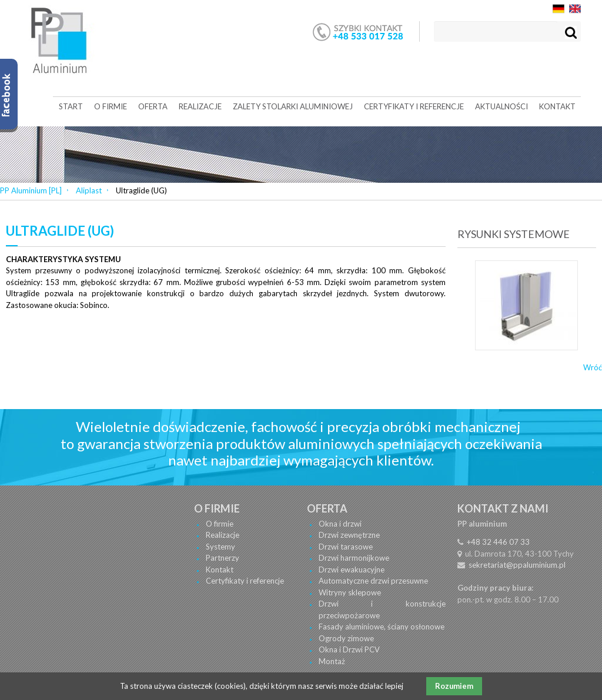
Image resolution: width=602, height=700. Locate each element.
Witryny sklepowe (350, 592)
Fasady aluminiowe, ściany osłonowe (382, 627)
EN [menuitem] (575, 9)
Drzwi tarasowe (346, 547)
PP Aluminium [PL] (31, 190)
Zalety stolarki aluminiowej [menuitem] (293, 106)
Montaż (332, 661)
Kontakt (220, 570)
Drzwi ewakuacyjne (352, 570)
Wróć (593, 367)
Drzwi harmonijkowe (354, 558)
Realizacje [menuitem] (200, 106)
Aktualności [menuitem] (501, 106)
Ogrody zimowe (346, 638)
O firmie (220, 524)
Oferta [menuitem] (153, 106)
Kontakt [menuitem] (557, 106)
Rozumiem (454, 686)
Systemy (220, 547)
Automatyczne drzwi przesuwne (373, 581)
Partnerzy (223, 558)
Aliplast (89, 190)
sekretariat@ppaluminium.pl (517, 565)
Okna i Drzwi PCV (349, 649)
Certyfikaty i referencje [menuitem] (414, 106)
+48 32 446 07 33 (498, 542)
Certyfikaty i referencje (245, 581)
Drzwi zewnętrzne (349, 535)
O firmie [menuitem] (111, 106)
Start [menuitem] (71, 106)
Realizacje (223, 535)
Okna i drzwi (340, 524)
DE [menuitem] (558, 9)
